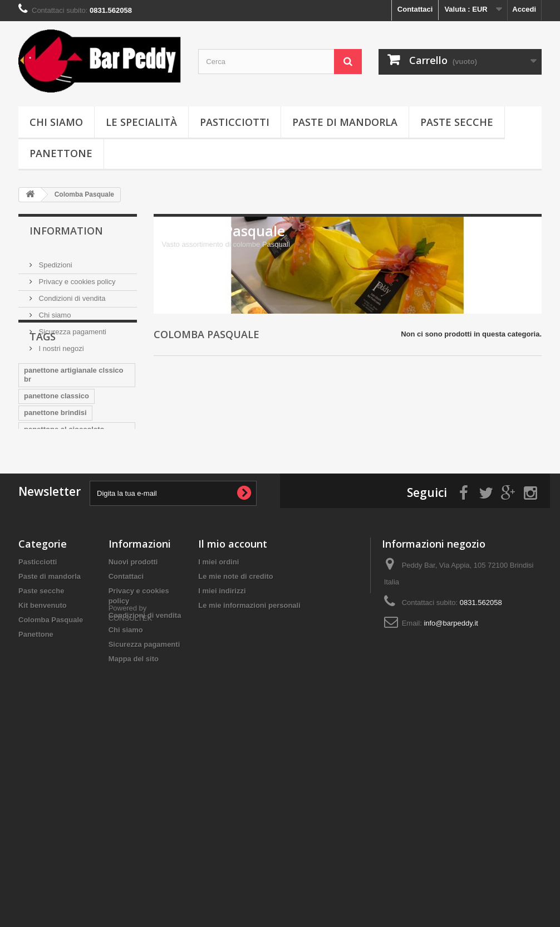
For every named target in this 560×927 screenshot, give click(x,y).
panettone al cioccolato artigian (64, 483)
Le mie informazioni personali (249, 783)
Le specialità (141, 122)
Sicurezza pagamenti (72, 327)
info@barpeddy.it (451, 801)
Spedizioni (55, 260)
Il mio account (233, 721)
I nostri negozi (60, 344)
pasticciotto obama (57, 580)
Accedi (524, 9)
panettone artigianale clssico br (73, 424)
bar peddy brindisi (55, 504)
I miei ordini (218, 740)
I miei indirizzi (222, 769)
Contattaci (415, 9)
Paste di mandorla (345, 122)
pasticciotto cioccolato (63, 563)
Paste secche (457, 122)
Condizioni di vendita (71, 294)
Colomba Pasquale (51, 797)
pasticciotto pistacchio (63, 597)
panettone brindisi (55, 462)
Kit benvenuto (43, 783)
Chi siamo (56, 122)
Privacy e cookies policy (76, 277)
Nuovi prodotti (133, 740)
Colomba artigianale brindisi (73, 547)
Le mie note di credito (235, 754)
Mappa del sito (134, 836)
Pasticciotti (235, 122)
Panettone (61, 153)
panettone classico (57, 445)
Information (66, 231)
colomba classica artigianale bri (73, 526)
